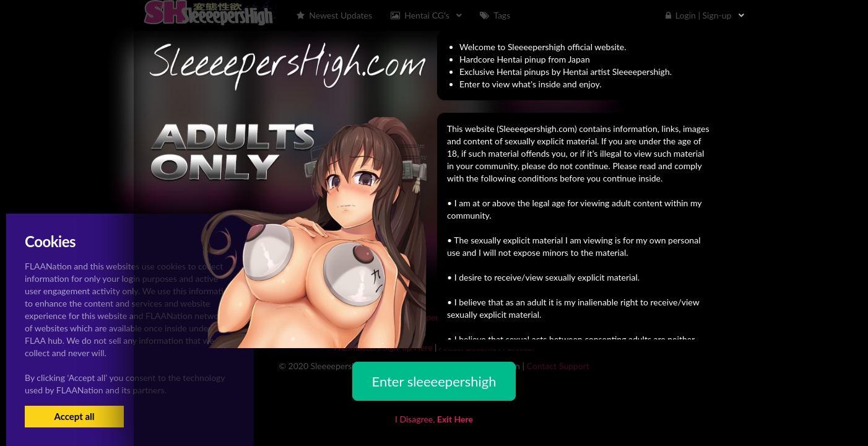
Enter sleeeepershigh (434, 381)
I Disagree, (434, 419)
